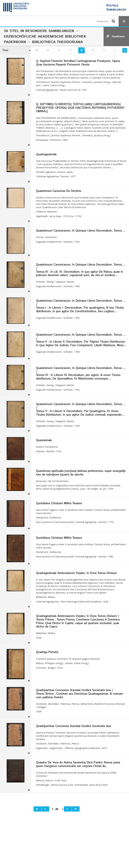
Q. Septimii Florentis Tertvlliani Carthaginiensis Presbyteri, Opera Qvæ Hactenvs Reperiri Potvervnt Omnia (78, 63)
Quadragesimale (46, 155)
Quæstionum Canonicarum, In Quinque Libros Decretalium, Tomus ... (81, 231)
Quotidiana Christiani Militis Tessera (59, 504)
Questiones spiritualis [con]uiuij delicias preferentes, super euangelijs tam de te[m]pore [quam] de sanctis (81, 473)
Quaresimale (44, 441)
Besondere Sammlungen (50, 31)
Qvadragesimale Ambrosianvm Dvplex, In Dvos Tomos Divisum (76, 573)
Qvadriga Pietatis (47, 652)
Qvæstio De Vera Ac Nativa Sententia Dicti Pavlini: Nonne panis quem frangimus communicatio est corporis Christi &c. (78, 765)
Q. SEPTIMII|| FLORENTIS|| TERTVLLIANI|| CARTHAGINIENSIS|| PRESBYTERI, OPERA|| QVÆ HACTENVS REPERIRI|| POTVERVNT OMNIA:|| (80, 108)
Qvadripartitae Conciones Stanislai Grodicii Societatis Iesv (73, 726)
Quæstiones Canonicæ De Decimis (59, 191)
